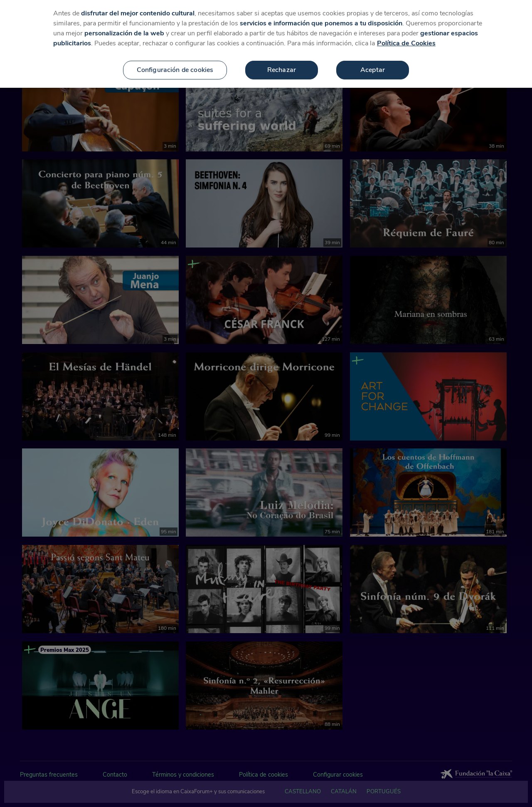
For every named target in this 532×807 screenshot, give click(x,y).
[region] (266, 44)
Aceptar (373, 70)
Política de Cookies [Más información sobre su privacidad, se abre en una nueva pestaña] (406, 43)
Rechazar (282, 70)
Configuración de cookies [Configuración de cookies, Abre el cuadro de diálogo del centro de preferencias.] (175, 70)
